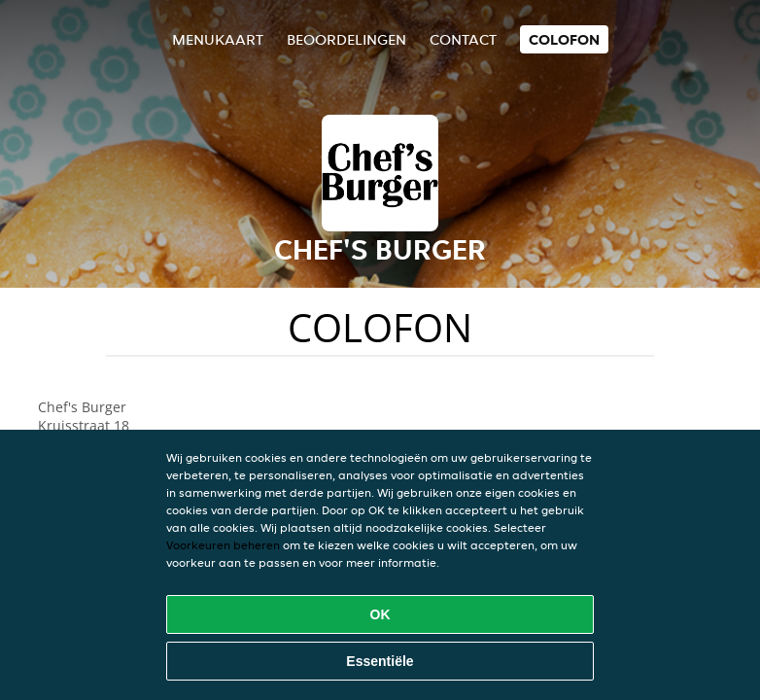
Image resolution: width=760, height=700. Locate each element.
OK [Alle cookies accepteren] (380, 614)
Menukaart (218, 39)
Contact (463, 39)
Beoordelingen (346, 39)
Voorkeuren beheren (223, 545)
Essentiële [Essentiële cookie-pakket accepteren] (380, 661)
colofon (564, 39)
